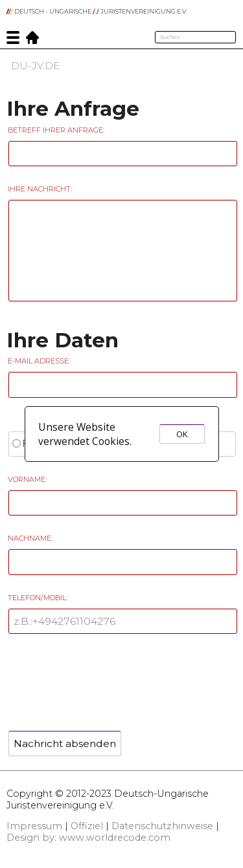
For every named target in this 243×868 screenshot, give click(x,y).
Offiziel (87, 826)
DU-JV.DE (35, 66)
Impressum (34, 826)
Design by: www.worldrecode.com (88, 838)
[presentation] (105, 678)
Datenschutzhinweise (162, 826)
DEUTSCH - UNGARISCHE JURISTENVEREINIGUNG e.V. (97, 11)
